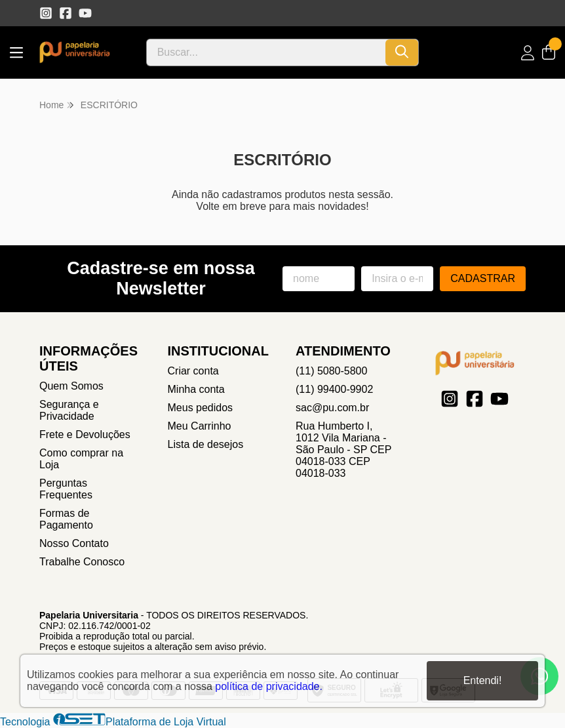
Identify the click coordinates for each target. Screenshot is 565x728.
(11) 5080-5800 (331, 371)
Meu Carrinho (200, 426)
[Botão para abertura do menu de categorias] (16, 53)
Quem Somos (71, 386)
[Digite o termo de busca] (266, 52)
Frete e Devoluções (85, 435)
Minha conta (196, 389)
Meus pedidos (201, 408)
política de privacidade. (269, 686)
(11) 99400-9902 (334, 389)
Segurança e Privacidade (69, 410)
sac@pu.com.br (332, 408)
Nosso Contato (74, 543)
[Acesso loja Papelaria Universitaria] (528, 53)
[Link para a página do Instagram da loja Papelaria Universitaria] (46, 13)
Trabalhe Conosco (82, 562)
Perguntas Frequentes (66, 489)
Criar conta (193, 371)
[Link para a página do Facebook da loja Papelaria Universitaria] (66, 13)
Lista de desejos (206, 444)
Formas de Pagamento (66, 519)
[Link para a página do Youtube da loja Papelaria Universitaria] (85, 13)
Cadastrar (483, 278)
